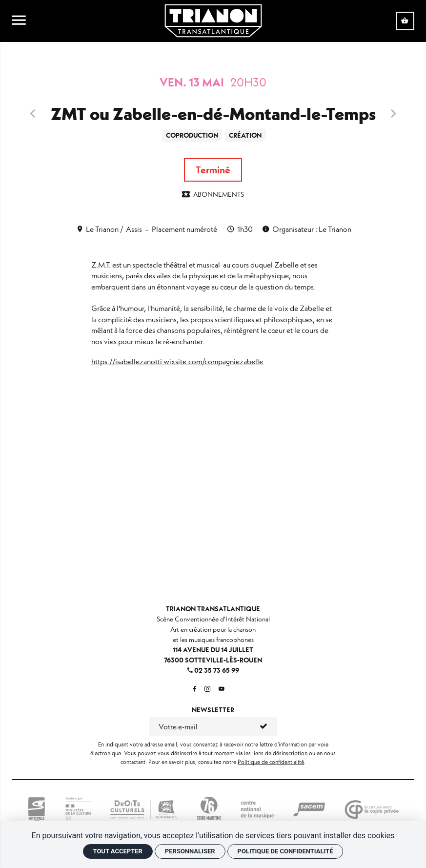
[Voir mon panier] (405, 21)
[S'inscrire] (264, 726)
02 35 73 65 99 (213, 670)
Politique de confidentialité (271, 762)
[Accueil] (213, 20)
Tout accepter (118, 851)
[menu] (19, 21)
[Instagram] (207, 689)
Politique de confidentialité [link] (285, 851)
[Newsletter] (200, 726)
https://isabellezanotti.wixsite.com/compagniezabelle (177, 362)
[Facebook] (195, 689)
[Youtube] (222, 689)
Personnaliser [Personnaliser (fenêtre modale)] (190, 851)
